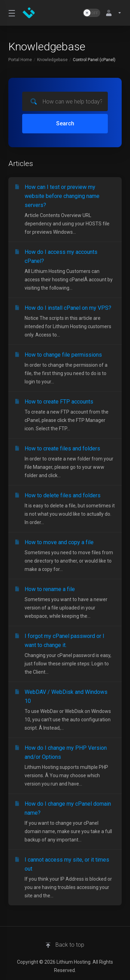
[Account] (112, 13)
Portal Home (20, 60)
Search (65, 123)
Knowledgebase (52, 60)
